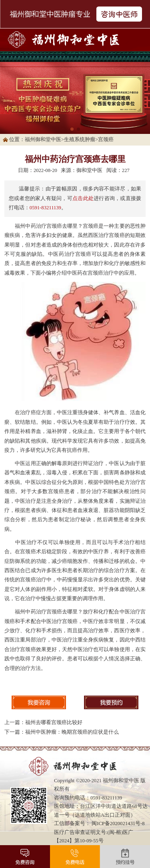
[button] (72, 129)
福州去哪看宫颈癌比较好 (54, 722)
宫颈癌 (106, 140)
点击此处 (83, 198)
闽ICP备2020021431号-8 (118, 823)
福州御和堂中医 (43, 140)
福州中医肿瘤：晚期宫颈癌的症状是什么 (72, 732)
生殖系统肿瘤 (80, 140)
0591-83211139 (45, 208)
